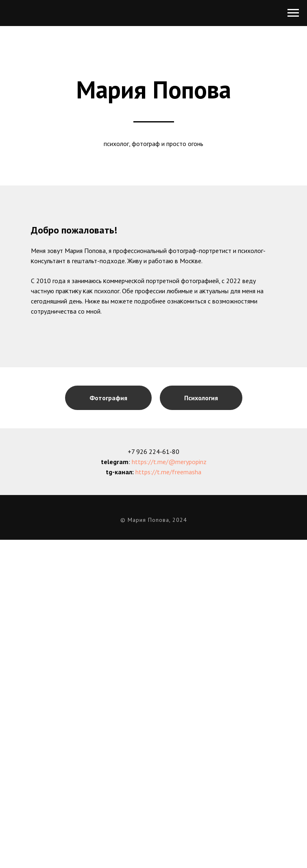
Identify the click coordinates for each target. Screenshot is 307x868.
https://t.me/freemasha (168, 472)
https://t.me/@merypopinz (169, 462)
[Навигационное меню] (293, 13)
